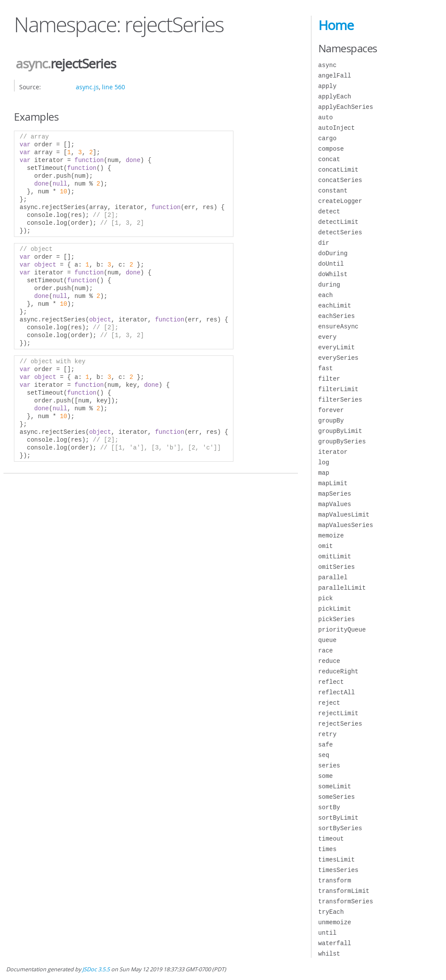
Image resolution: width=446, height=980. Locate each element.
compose (331, 149)
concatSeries (340, 180)
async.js (87, 87)
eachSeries (337, 316)
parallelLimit (342, 588)
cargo (328, 138)
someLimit (335, 786)
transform (335, 880)
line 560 (113, 87)
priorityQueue (342, 630)
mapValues (335, 504)
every (328, 337)
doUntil (331, 264)
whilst (329, 954)
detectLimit (338, 222)
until (328, 933)
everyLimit (337, 347)
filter (329, 379)
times (328, 849)
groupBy (331, 421)
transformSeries (346, 901)
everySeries (338, 358)
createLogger (340, 201)
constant (333, 191)
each (326, 295)
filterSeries (340, 400)
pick (326, 598)
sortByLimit (338, 818)
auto (326, 117)
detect (329, 211)
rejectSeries (340, 724)
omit (326, 546)
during (329, 285)
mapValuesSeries (346, 525)
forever (331, 410)
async (32, 64)
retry (328, 734)
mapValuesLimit (344, 515)
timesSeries (338, 870)
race (326, 651)
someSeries (337, 797)
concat (329, 159)
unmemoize (335, 922)
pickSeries (337, 619)
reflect (331, 682)
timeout (331, 839)
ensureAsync (338, 326)
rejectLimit (338, 713)
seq (324, 755)
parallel (333, 577)
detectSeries (340, 232)
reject (329, 703)
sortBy (329, 807)
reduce (329, 661)
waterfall (335, 943)
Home (336, 25)
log (324, 462)
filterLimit (338, 389)
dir (324, 243)
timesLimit (337, 860)
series (329, 765)
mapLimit (333, 483)
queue (328, 640)
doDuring (333, 253)
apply (328, 86)
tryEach (331, 912)
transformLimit (344, 891)
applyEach (335, 96)
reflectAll (337, 692)
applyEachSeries (346, 107)
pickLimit (335, 609)
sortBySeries (340, 828)
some (326, 776)
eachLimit (335, 306)
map (324, 473)
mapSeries (335, 494)
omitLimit (335, 556)
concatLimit (338, 170)
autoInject (337, 128)
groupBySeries (342, 441)
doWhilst (333, 274)
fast (326, 368)
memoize (331, 536)
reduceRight (338, 671)
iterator (333, 452)
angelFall (335, 76)
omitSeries (337, 567)
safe (326, 745)
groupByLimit (340, 431)
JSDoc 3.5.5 (96, 969)
